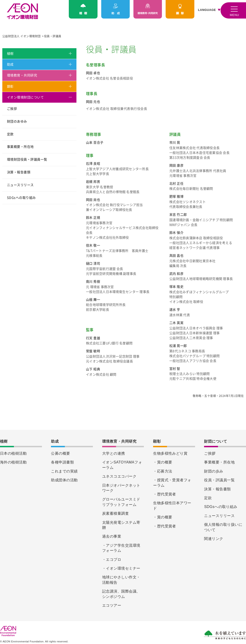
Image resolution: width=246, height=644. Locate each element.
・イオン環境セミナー (121, 568)
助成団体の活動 (64, 480)
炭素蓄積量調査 (115, 513)
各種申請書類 (62, 462)
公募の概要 (60, 453)
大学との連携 (114, 453)
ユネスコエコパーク (119, 476)
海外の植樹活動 (13, 462)
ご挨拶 (12, 109)
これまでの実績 (64, 471)
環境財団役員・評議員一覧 (27, 159)
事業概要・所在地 (20, 147)
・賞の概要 (163, 462)
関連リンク (214, 539)
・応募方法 (163, 471)
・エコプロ (112, 560)
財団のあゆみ (17, 121)
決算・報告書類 (19, 172)
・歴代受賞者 (165, 494)
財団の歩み (214, 471)
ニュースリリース (20, 185)
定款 (10, 134)
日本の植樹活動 (13, 453)
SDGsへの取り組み (21, 198)
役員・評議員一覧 (219, 480)
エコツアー (112, 605)
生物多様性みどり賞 (170, 453)
